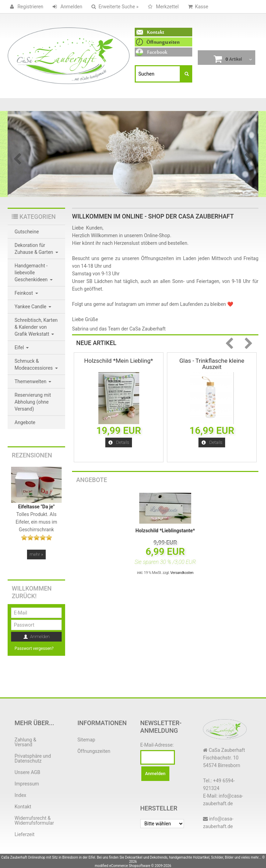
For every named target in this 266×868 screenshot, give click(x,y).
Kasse (197, 7)
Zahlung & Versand (25, 742)
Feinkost (26, 293)
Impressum (27, 784)
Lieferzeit (24, 834)
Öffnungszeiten (94, 751)
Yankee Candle (33, 307)
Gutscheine (27, 232)
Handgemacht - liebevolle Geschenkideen (34, 273)
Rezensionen (32, 455)
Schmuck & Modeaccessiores (36, 364)
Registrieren (25, 7)
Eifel (22, 347)
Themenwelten (33, 381)
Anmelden (66, 7)
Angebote (92, 480)
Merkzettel (162, 7)
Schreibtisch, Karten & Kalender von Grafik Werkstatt (36, 327)
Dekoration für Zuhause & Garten (36, 249)
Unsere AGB (27, 772)
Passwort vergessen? (34, 648)
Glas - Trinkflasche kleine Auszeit (212, 364)
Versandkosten (182, 573)
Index (20, 795)
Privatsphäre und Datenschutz (33, 758)
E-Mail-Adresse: (157, 745)
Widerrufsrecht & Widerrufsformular (34, 820)
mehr (36, 554)
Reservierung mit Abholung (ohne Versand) (33, 402)
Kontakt (23, 807)
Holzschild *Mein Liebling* (119, 361)
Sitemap (86, 740)
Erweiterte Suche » (114, 7)
